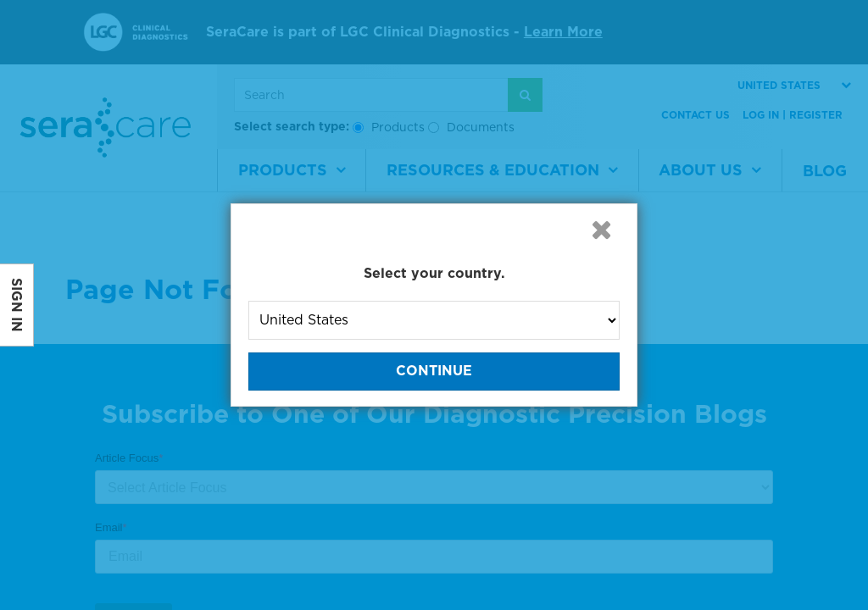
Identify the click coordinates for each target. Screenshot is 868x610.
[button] (601, 230)
